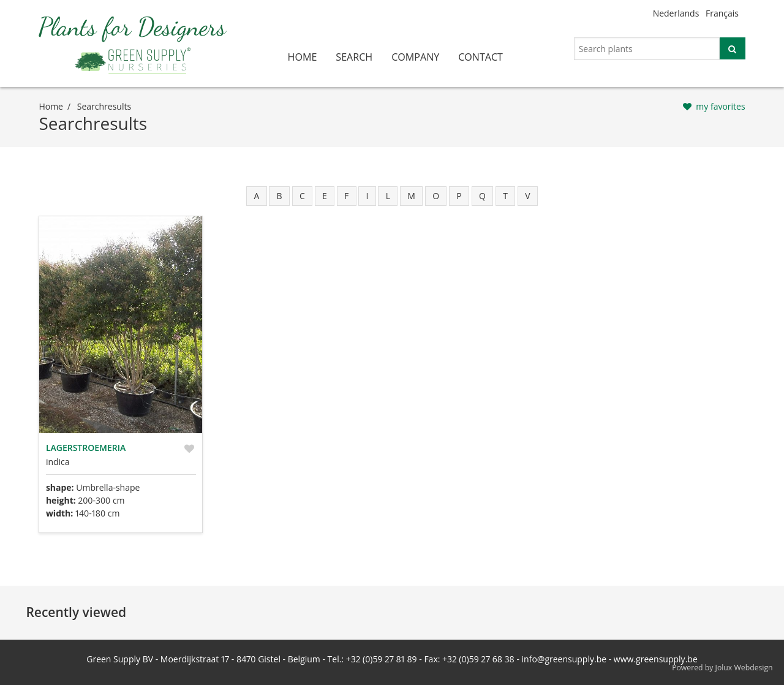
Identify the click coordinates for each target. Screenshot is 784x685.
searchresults (104, 106)
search (354, 57)
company (415, 57)
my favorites (720, 106)
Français (722, 13)
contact (481, 57)
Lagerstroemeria (86, 448)
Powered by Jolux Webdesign (722, 668)
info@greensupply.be (564, 659)
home (303, 57)
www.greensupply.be (656, 659)
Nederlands (676, 13)
